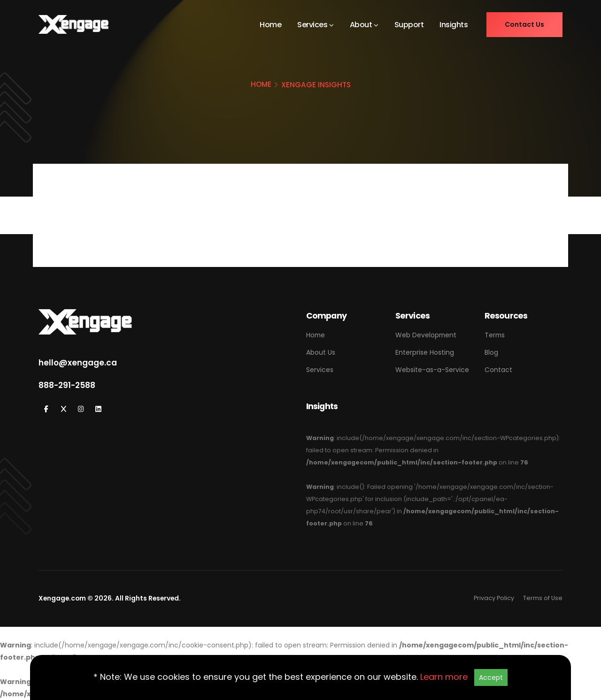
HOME (261, 84)
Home (270, 25)
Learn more (444, 677)
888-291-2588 (67, 385)
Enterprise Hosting (425, 352)
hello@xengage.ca (78, 363)
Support (409, 25)
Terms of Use (543, 598)
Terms (495, 335)
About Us (321, 352)
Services (312, 25)
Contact (498, 370)
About (361, 25)
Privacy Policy (494, 598)
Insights (454, 25)
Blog (491, 352)
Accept (491, 677)
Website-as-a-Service (432, 370)
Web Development (426, 335)
